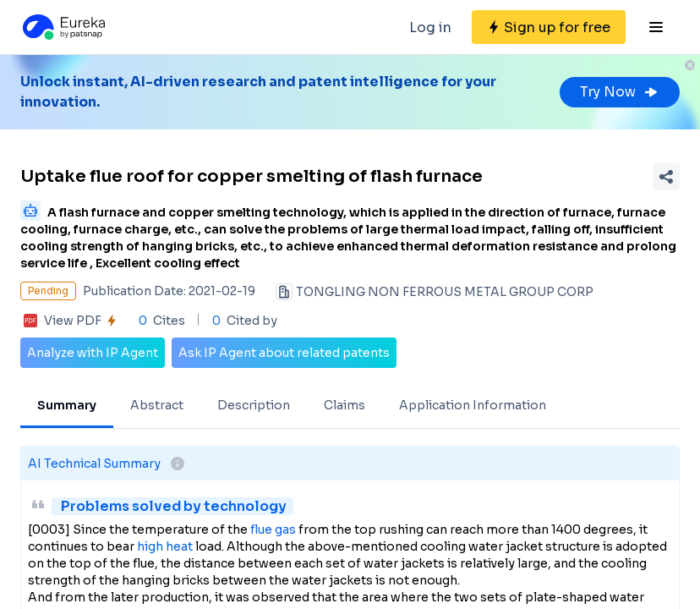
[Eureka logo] (63, 27)
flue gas (273, 529)
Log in (430, 27)
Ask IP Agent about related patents (284, 353)
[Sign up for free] (549, 27)
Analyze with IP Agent (93, 353)
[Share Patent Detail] (666, 177)
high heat (165, 546)
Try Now (620, 92)
